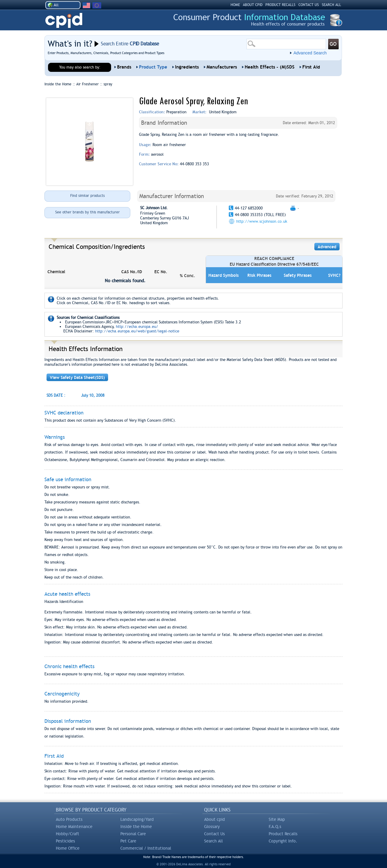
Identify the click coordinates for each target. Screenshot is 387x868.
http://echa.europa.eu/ (137, 327)
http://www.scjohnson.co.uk (262, 221)
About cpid (215, 819)
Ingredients (187, 67)
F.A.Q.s (275, 827)
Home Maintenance (74, 827)
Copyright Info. (283, 841)
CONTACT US (309, 5)
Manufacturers (222, 67)
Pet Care (128, 841)
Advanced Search (310, 53)
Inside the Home (136, 827)
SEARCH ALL (331, 5)
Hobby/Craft (68, 834)
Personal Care (133, 834)
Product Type (153, 67)
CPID (64, 21)
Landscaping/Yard (137, 819)
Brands (124, 67)
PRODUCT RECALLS (280, 5)
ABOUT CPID (253, 5)
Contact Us (215, 834)
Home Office (68, 848)
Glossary (212, 827)
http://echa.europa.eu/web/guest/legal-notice (137, 331)
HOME (235, 5)
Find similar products (88, 196)
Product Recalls (283, 834)
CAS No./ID (132, 272)
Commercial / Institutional (146, 848)
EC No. (161, 272)
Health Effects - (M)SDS (270, 67)
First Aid (311, 67)
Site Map (277, 819)
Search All (213, 841)
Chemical (56, 272)
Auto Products (69, 819)
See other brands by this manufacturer (88, 212)
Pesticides (65, 841)
